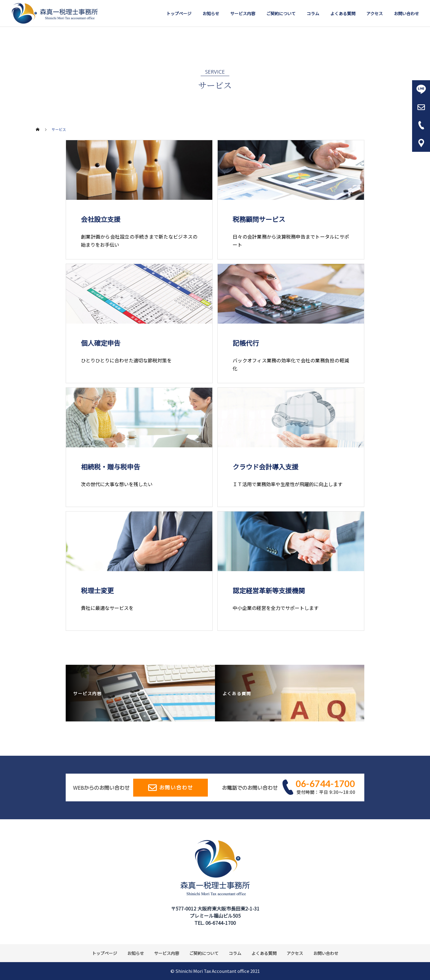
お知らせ (211, 13)
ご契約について (281, 13)
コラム (313, 13)
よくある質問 (343, 13)
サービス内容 (243, 13)
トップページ (179, 13)
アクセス (375, 13)
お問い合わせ (406, 13)
